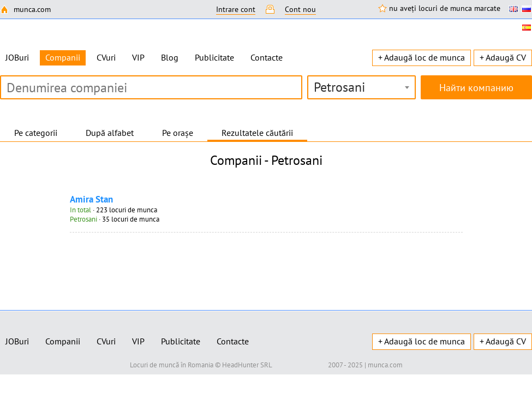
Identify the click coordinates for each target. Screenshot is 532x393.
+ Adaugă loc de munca (422, 57)
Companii (63, 341)
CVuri (106, 57)
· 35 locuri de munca (115, 219)
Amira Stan (91, 199)
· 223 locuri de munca (113, 210)
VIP (138, 57)
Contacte (267, 57)
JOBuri (17, 57)
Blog (170, 57)
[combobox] (361, 87)
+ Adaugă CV (503, 57)
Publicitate (214, 57)
